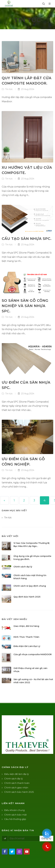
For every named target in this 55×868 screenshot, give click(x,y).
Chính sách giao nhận (16, 788)
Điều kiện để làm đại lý (16, 774)
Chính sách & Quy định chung (30, 586)
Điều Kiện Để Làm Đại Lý (27, 646)
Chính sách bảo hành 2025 (19, 792)
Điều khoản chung (14, 810)
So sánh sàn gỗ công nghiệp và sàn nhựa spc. (25, 306)
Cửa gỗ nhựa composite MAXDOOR (33, 654)
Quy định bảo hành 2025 (27, 597)
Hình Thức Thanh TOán (26, 637)
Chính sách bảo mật (15, 815)
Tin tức (9, 89)
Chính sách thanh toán (17, 783)
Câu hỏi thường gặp (15, 819)
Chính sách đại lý (23, 567)
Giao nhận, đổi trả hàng (26, 626)
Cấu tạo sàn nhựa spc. (27, 239)
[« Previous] (4, 500)
